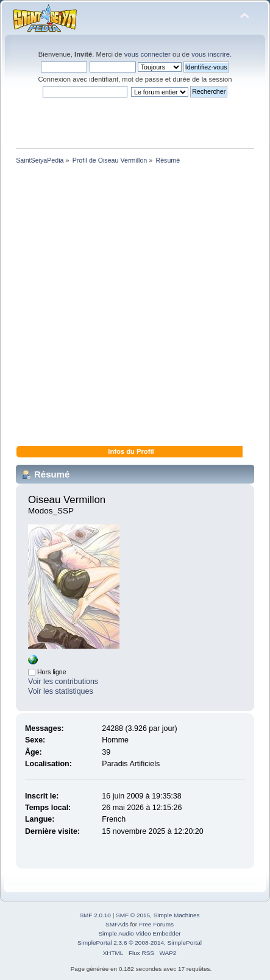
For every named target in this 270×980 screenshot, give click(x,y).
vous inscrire (211, 54)
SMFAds (117, 924)
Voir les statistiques (61, 691)
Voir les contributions (63, 682)
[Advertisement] (135, 307)
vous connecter (147, 54)
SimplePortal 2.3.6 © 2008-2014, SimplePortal (140, 943)
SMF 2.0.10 (95, 915)
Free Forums (156, 924)
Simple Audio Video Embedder (139, 933)
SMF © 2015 (133, 915)
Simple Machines (177, 915)
